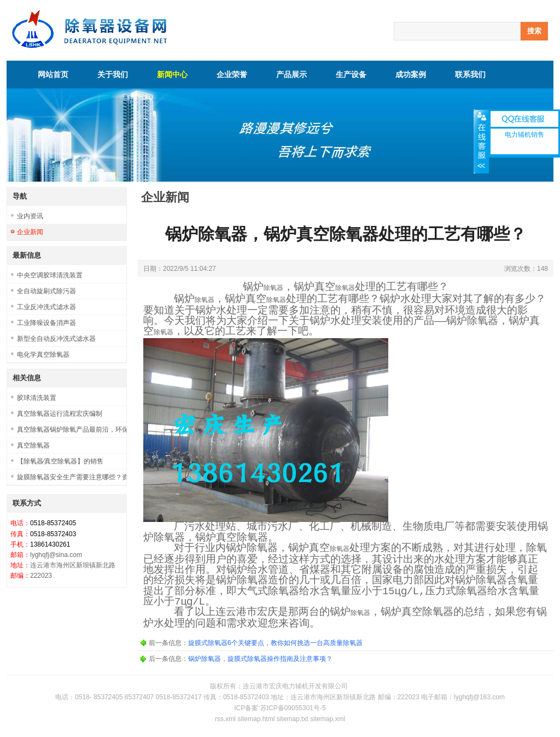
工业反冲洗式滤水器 (46, 307)
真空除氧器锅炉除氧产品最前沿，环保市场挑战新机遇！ (72, 430)
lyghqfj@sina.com (56, 555)
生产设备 (351, 74)
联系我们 (470, 74)
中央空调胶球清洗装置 (50, 275)
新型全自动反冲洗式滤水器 (56, 339)
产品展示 (291, 74)
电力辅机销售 (524, 135)
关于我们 (113, 74)
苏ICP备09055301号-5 (293, 708)
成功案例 (411, 74)
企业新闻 (30, 232)
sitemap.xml (328, 719)
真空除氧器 (33, 445)
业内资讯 (30, 216)
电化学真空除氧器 (43, 355)
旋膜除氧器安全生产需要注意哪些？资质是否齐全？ (72, 477)
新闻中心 (172, 74)
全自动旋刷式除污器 (46, 291)
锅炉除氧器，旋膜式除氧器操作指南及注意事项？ (260, 659)
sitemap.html (256, 719)
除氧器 (273, 288)
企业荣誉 (232, 74)
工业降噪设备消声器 (46, 323)
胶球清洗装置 (37, 398)
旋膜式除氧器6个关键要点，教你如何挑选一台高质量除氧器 (275, 643)
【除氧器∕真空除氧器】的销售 (60, 461)
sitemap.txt (293, 719)
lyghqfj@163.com (479, 697)
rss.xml (225, 719)
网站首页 (53, 74)
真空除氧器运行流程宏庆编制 (60, 414)
